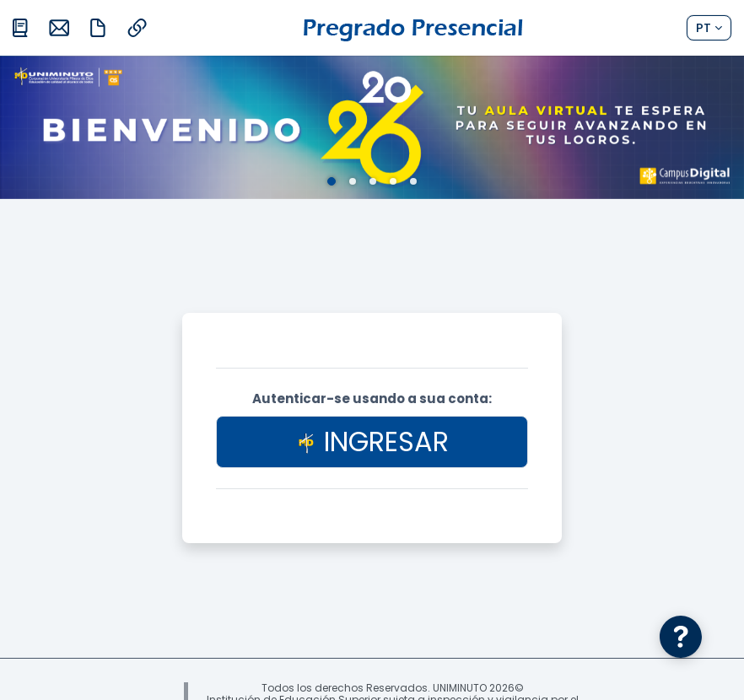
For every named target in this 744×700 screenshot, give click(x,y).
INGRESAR (372, 442)
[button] (709, 28)
